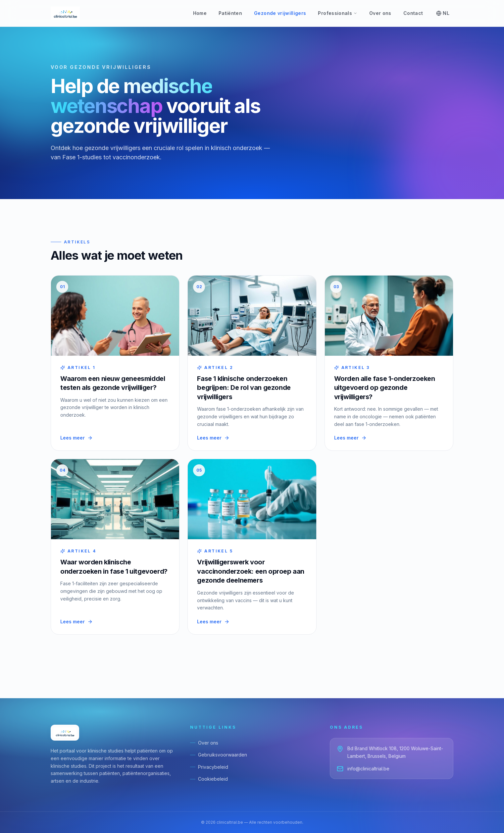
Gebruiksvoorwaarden (219, 755)
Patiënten (230, 13)
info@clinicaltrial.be (363, 769)
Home (200, 13)
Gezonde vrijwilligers (280, 13)
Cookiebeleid (209, 779)
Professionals (338, 13)
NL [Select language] (443, 13)
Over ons (380, 13)
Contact (413, 13)
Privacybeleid (209, 767)
